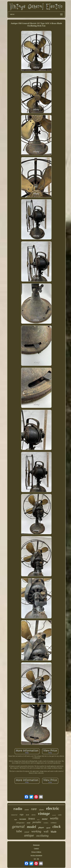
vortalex (46, 823)
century (54, 823)
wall (46, 831)
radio (18, 809)
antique (29, 835)
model (31, 827)
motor (45, 819)
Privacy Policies (36, 852)
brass (32, 819)
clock (57, 827)
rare (34, 809)
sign (22, 814)
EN (35, 859)
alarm (41, 810)
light (16, 820)
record (54, 815)
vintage (44, 814)
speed (48, 828)
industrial (14, 815)
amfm (60, 815)
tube (19, 831)
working (36, 831)
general (18, 826)
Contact (36, 848)
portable (37, 822)
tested (27, 832)
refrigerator (20, 823)
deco (38, 820)
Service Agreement (36, 855)
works (54, 818)
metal (28, 823)
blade (54, 832)
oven (27, 810)
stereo (34, 815)
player (41, 827)
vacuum (23, 819)
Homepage (36, 845)
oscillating (42, 836)
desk (27, 815)
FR (38, 859)
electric (53, 808)
